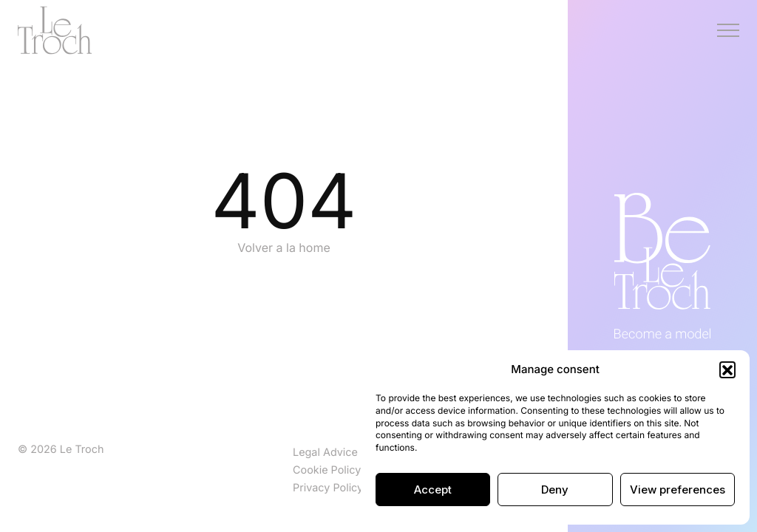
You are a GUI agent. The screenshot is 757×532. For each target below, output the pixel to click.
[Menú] (728, 30)
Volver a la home (284, 248)
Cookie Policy (327, 470)
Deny (555, 490)
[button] (727, 369)
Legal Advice (325, 453)
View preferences (678, 490)
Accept (433, 490)
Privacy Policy (328, 488)
